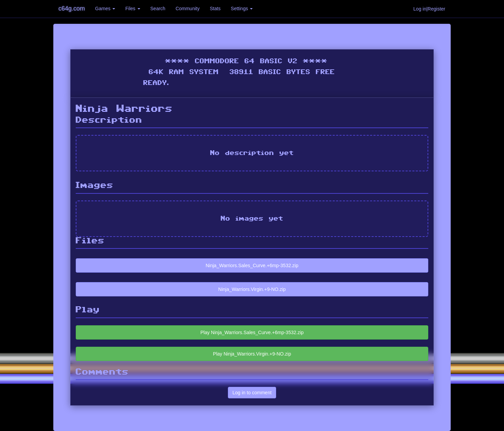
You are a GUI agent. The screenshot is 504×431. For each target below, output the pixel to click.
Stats (215, 8)
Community (188, 8)
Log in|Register (429, 9)
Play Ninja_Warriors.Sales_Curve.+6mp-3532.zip (252, 332)
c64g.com (72, 8)
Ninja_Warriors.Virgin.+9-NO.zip (252, 289)
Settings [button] (242, 8)
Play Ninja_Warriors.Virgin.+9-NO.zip (252, 354)
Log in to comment (252, 393)
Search (158, 8)
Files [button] (133, 8)
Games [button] (105, 8)
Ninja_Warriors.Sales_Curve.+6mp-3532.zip (252, 265)
